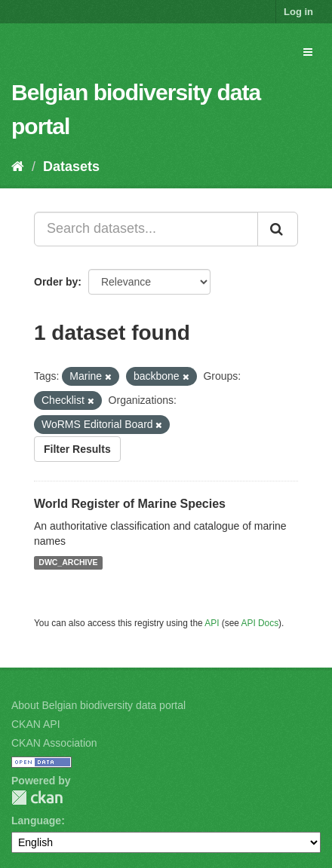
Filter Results (77, 449)
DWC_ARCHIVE (68, 563)
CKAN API (36, 724)
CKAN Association (54, 743)
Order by (56, 282)
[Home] (18, 167)
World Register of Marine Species (130, 504)
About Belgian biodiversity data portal (98, 705)
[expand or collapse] (308, 52)
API (212, 623)
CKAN (37, 798)
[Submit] (278, 229)
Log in (298, 12)
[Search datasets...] (146, 229)
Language (36, 821)
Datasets (71, 167)
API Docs (260, 623)
